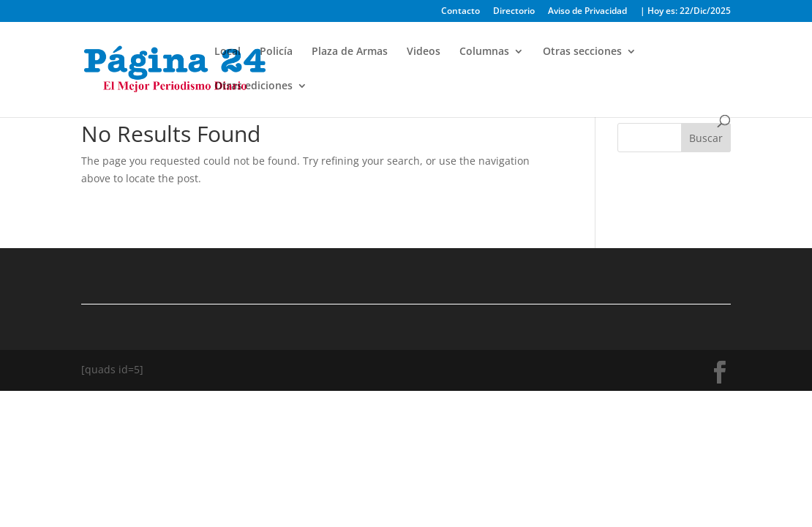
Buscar (706, 138)
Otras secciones (582, 52)
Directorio (514, 12)
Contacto (460, 12)
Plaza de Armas (350, 52)
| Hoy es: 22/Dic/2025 (685, 12)
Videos (424, 52)
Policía (276, 52)
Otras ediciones (253, 86)
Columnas (484, 52)
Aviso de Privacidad (587, 12)
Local (228, 52)
